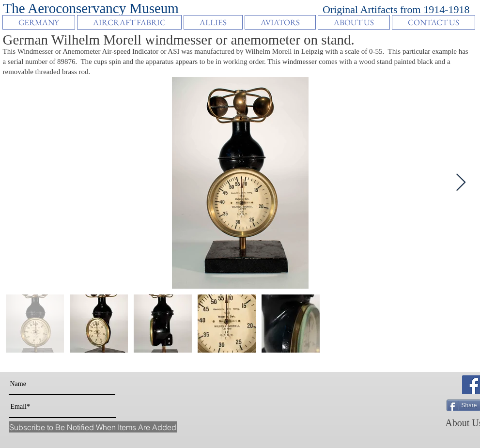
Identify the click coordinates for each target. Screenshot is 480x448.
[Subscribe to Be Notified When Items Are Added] (93, 427)
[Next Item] (461, 183)
